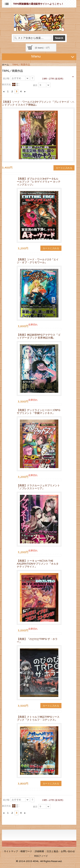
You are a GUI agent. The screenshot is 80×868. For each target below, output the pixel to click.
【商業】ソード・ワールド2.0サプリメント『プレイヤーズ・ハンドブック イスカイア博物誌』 (38, 103)
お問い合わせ (68, 851)
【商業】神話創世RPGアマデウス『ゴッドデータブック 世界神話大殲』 (39, 336)
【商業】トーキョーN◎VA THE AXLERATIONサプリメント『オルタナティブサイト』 (38, 564)
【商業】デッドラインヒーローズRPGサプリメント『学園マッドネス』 (39, 412)
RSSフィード (41, 856)
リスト (18, 85)
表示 (35, 85)
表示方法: (7, 84)
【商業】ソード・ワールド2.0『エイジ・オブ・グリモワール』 (38, 261)
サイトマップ (11, 851)
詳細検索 (39, 851)
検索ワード (26, 851)
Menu (53, 56)
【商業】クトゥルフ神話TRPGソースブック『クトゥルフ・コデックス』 (38, 718)
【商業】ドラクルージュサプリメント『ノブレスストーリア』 (38, 487)
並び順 (6, 78)
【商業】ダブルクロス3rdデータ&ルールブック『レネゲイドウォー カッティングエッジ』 (39, 182)
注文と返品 (52, 851)
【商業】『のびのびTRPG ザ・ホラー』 (37, 640)
